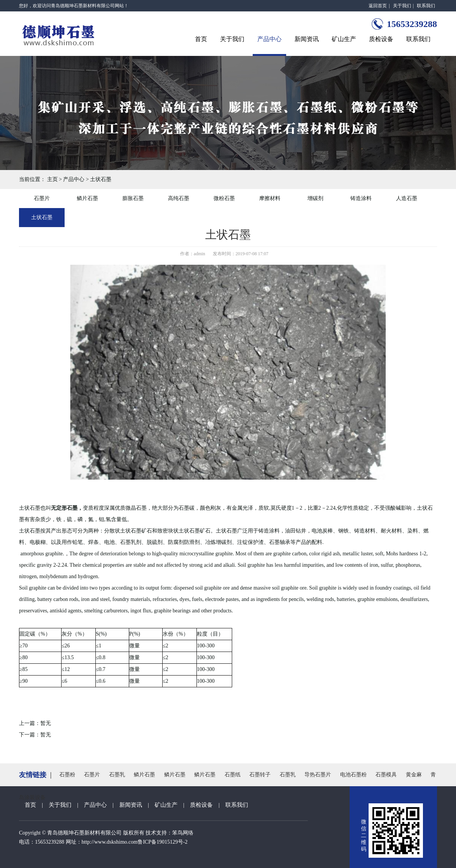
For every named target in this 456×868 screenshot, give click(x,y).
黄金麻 (414, 775)
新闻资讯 (307, 39)
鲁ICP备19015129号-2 (162, 842)
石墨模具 (386, 775)
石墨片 (42, 198)
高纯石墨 (179, 198)
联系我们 (426, 6)
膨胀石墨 (133, 198)
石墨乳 (117, 775)
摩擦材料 (270, 198)
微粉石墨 (224, 198)
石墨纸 (233, 775)
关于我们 (402, 6)
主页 (52, 179)
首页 (201, 39)
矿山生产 (344, 39)
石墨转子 (260, 775)
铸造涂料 (361, 198)
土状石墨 (101, 179)
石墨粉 (67, 775)
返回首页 (378, 6)
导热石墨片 (318, 775)
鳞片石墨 (87, 198)
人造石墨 (407, 198)
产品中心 (269, 39)
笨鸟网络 (183, 833)
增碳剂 (315, 198)
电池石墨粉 (353, 775)
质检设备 (381, 39)
